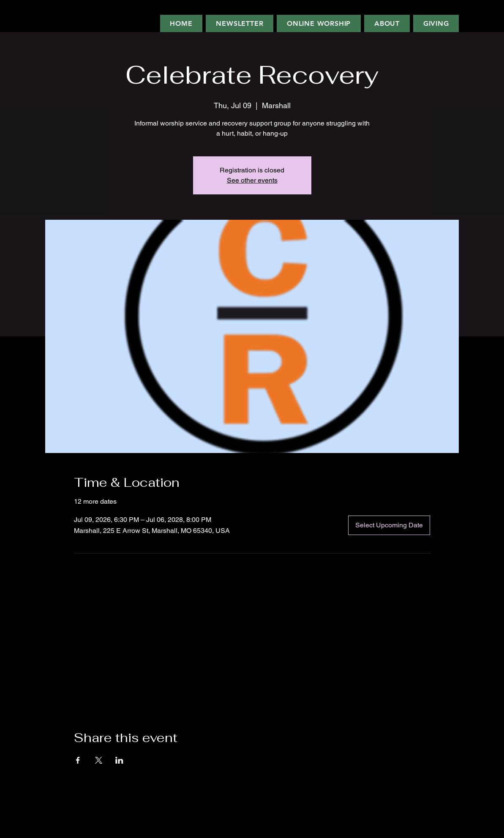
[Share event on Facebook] (78, 760)
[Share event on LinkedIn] (119, 760)
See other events (252, 180)
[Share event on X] (99, 760)
